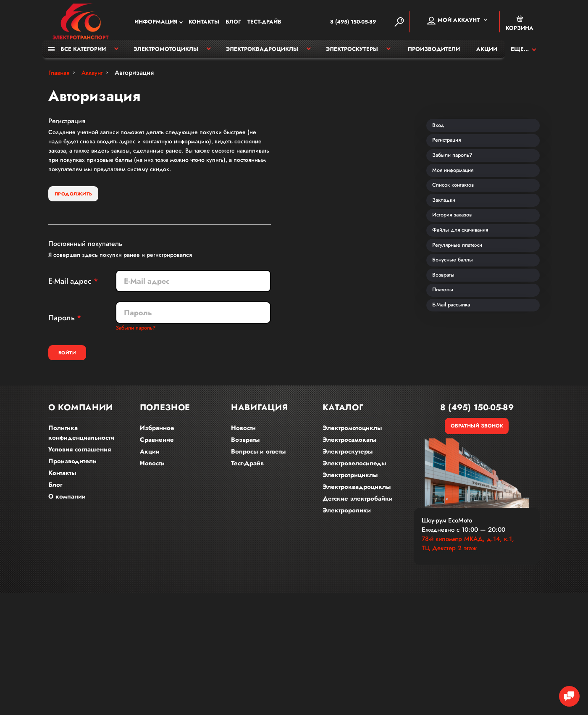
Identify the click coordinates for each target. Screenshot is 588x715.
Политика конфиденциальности (81, 441)
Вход (441, 133)
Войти (83, 360)
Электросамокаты (349, 448)
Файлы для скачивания (466, 277)
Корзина (520, 24)
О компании (67, 505)
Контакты (204, 23)
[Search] (399, 23)
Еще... (520, 54)
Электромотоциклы (166, 54)
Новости (152, 472)
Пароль (62, 324)
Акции (487, 54)
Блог (233, 23)
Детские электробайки (358, 507)
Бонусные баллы (458, 318)
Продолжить (83, 199)
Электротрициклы (350, 483)
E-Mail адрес (70, 288)
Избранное (157, 436)
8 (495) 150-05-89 (339, 23)
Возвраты (447, 339)
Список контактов (458, 215)
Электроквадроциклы (262, 54)
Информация (156, 23)
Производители (434, 54)
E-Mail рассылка (456, 380)
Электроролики (347, 519)
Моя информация (458, 195)
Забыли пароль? (138, 335)
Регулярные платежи (463, 298)
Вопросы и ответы (258, 460)
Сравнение (157, 448)
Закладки (448, 236)
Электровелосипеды (354, 472)
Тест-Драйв (264, 23)
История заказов (457, 256)
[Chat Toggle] (565, 692)
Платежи (446, 359)
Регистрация (451, 153)
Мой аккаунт (453, 21)
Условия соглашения (80, 458)
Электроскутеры (352, 54)
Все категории (77, 54)
